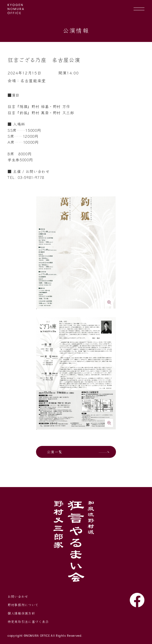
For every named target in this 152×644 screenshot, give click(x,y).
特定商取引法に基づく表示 (28, 621)
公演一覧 (55, 452)
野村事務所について (23, 605)
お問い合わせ (18, 596)
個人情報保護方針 (21, 613)
